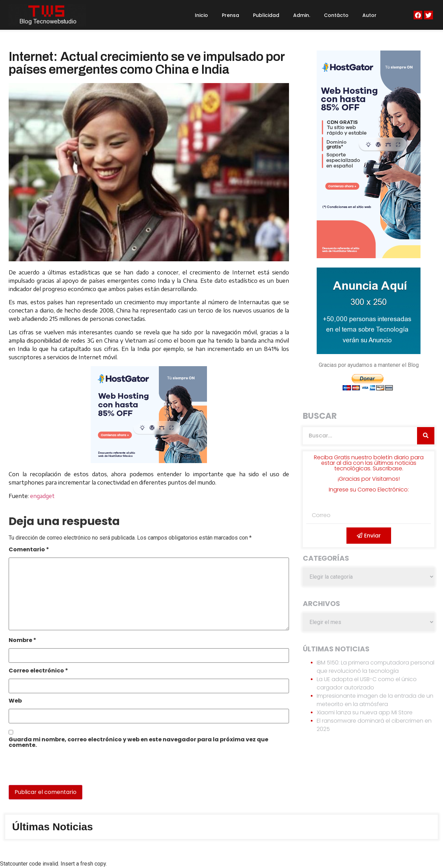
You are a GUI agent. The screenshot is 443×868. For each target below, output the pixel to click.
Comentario (29, 550)
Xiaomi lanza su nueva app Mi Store (365, 712)
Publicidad (266, 15)
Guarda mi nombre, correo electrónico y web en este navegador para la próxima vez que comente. (138, 743)
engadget (42, 496)
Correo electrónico (38, 671)
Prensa (230, 15)
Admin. (302, 15)
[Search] (426, 436)
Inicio (201, 15)
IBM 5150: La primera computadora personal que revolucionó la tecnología (376, 667)
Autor (369, 15)
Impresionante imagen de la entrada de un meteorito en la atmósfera (375, 700)
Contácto (336, 15)
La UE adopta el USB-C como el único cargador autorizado (367, 683)
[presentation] (56, 770)
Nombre (22, 641)
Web (15, 701)
